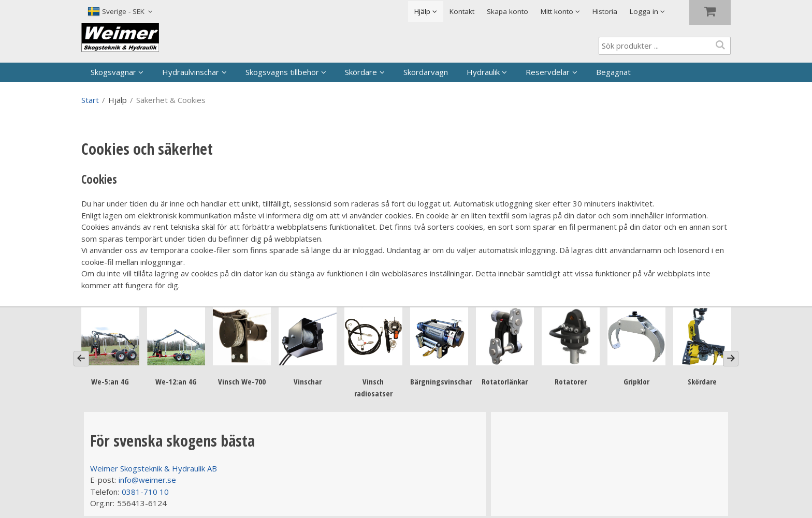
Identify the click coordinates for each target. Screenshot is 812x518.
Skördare (361, 72)
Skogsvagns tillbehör (282, 72)
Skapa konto (508, 11)
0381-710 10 (145, 492)
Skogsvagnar (113, 72)
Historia (605, 11)
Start (90, 100)
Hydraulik (483, 72)
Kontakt (462, 11)
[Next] (731, 359)
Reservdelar (548, 72)
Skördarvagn (426, 72)
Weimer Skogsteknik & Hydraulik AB (154, 468)
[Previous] (81, 359)
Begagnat (613, 72)
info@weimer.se (147, 480)
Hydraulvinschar (191, 72)
